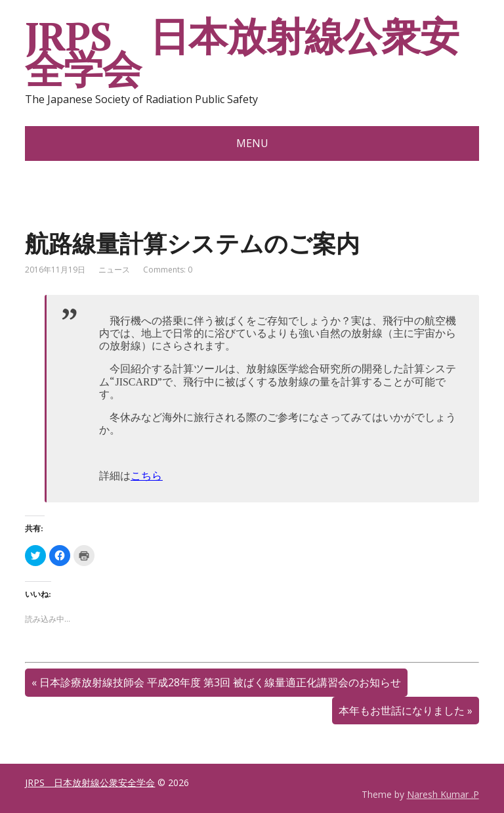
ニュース (114, 270)
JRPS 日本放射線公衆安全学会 (241, 53)
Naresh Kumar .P (443, 794)
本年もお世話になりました (402, 711)
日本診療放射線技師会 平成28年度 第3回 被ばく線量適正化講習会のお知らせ (220, 682)
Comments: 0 (168, 270)
